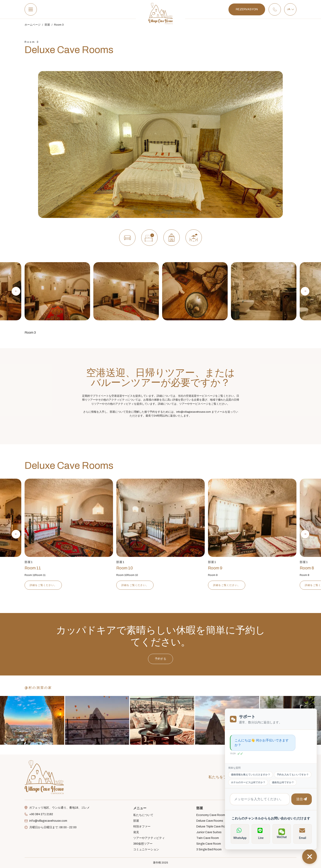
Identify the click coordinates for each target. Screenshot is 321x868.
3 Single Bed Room (209, 849)
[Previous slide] (16, 291)
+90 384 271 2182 (39, 814)
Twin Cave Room (208, 838)
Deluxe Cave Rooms (210, 821)
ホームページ (33, 25)
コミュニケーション (146, 849)
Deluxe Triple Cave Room (213, 827)
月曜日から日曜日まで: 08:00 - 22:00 (51, 827)
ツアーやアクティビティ (149, 838)
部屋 (47, 25)
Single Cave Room (209, 844)
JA (290, 9)
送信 (300, 802)
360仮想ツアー (143, 844)
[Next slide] (305, 291)
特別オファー (142, 827)
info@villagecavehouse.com (46, 821)
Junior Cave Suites (209, 832)
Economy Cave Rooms (211, 815)
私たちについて (143, 815)
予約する (160, 679)
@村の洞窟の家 (38, 688)
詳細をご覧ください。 (43, 585)
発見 (136, 832)
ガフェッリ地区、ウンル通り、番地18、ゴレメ (57, 808)
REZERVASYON (247, 9)
